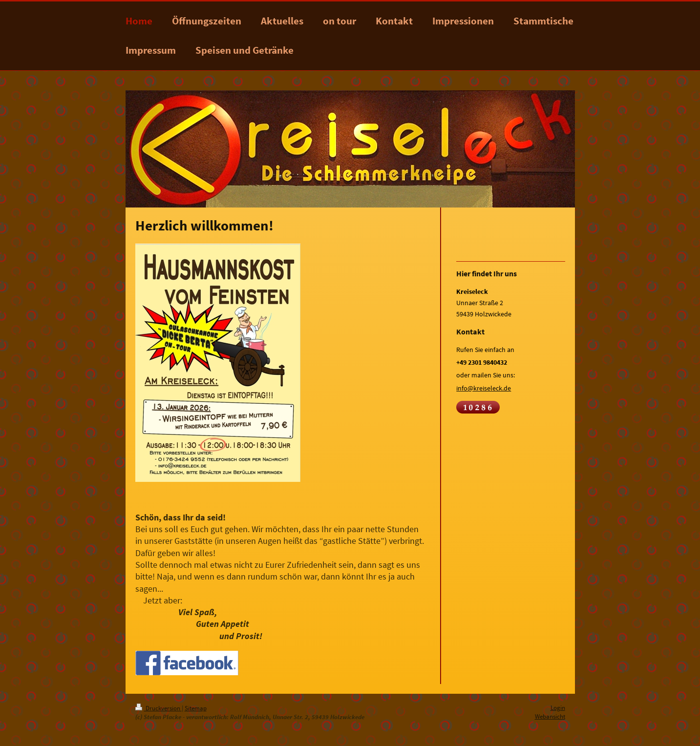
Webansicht (550, 716)
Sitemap (196, 708)
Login (558, 708)
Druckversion (159, 708)
